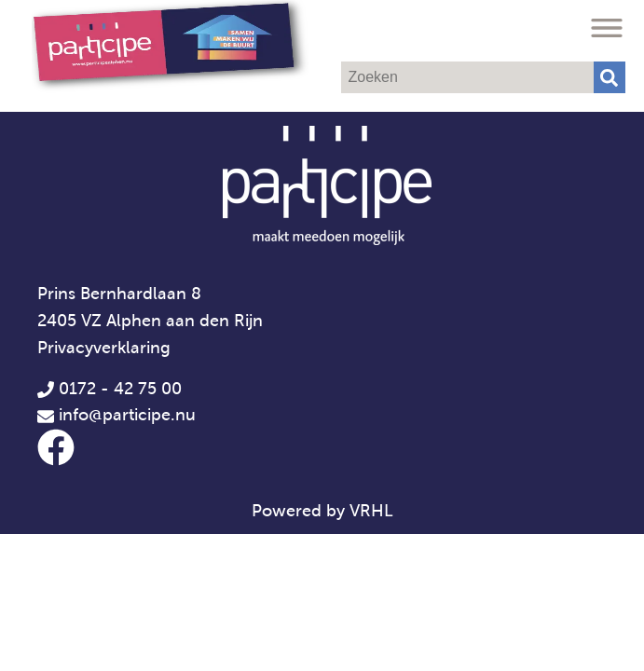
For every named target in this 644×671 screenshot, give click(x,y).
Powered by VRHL (322, 511)
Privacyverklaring (104, 348)
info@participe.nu (127, 415)
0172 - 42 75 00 (110, 389)
